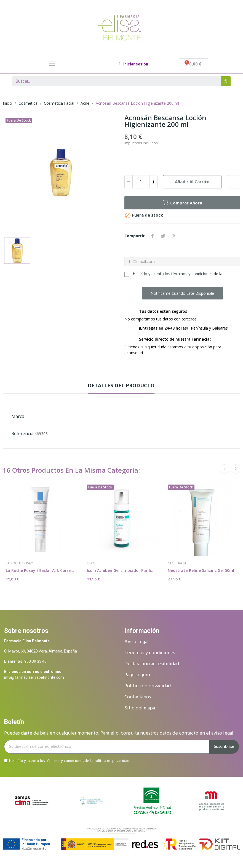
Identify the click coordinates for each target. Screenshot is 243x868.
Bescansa (34, 416)
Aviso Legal (137, 642)
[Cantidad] (141, 182)
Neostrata (177, 563)
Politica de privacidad (148, 686)
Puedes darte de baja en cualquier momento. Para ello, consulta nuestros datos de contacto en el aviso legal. (119, 733)
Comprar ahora (182, 203)
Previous (225, 469)
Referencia (22, 433)
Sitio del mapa (140, 708)
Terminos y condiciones (150, 653)
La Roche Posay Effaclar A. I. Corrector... (41, 570)
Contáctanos (138, 697)
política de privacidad (111, 761)
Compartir (153, 236)
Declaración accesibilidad (152, 664)
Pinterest (173, 236)
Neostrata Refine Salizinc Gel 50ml (201, 570)
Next (236, 469)
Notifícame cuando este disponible (182, 293)
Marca (18, 416)
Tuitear (163, 236)
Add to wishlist (234, 182)
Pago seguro (137, 675)
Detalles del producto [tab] (121, 385)
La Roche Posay (19, 563)
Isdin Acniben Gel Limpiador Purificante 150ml (122, 570)
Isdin (91, 563)
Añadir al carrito (192, 182)
